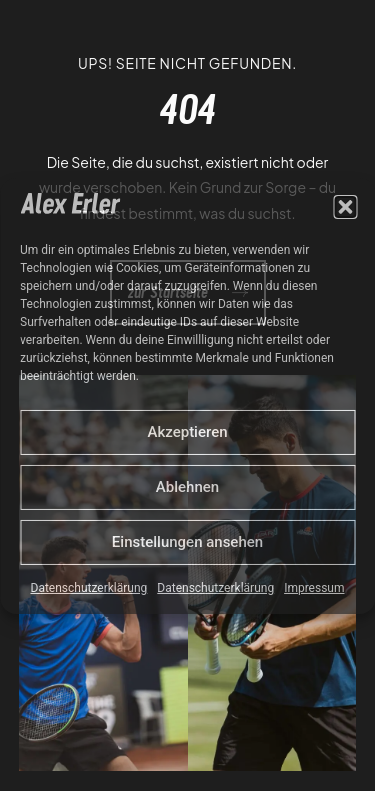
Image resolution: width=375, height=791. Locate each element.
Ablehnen (187, 487)
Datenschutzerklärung (89, 588)
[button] (345, 207)
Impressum (314, 588)
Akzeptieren (187, 432)
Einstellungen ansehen (187, 542)
